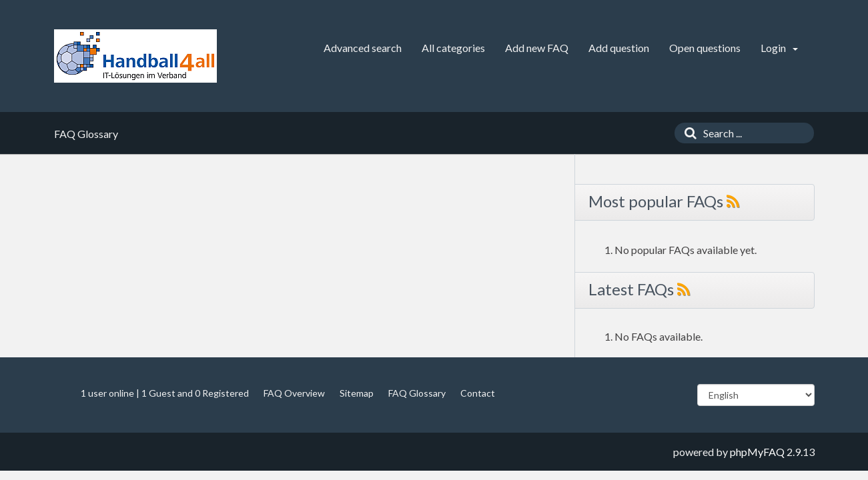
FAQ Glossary (417, 393)
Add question (619, 48)
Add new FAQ (537, 48)
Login (779, 48)
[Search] (687, 133)
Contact (478, 393)
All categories (453, 48)
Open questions (705, 48)
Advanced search (363, 48)
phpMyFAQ (757, 452)
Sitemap (357, 393)
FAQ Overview (294, 393)
